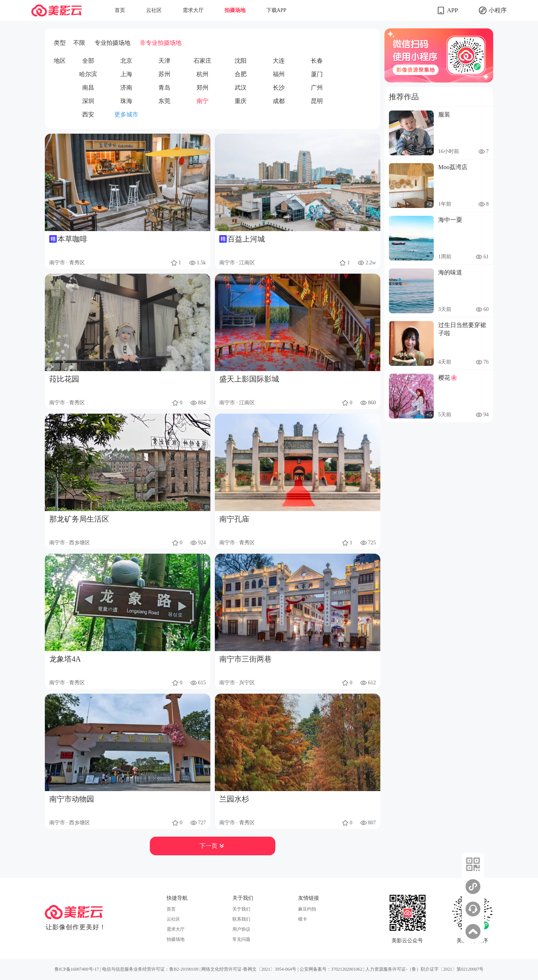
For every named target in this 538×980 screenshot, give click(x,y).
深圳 (88, 101)
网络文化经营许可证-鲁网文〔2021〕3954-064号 (249, 969)
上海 (126, 74)
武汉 (241, 88)
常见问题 (241, 939)
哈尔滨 (88, 74)
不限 (79, 43)
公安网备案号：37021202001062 (331, 969)
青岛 (164, 88)
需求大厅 (193, 10)
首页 (120, 10)
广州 (317, 88)
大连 (279, 61)
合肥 (241, 74)
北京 (126, 61)
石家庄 (202, 61)
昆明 (317, 101)
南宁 (202, 101)
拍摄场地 (235, 10)
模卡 (303, 919)
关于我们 (241, 909)
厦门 (317, 74)
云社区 (154, 10)
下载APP (276, 10)
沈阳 (241, 61)
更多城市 (126, 114)
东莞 (164, 101)
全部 (88, 61)
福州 (279, 74)
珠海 (126, 101)
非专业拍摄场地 (161, 43)
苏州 (164, 74)
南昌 (88, 88)
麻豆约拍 (307, 909)
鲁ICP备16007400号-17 (77, 969)
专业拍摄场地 (112, 43)
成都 (279, 101)
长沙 (279, 88)
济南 (126, 88)
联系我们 (241, 919)
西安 (88, 114)
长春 (317, 61)
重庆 (241, 101)
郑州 (202, 88)
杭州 (202, 74)
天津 (164, 61)
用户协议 (241, 929)
